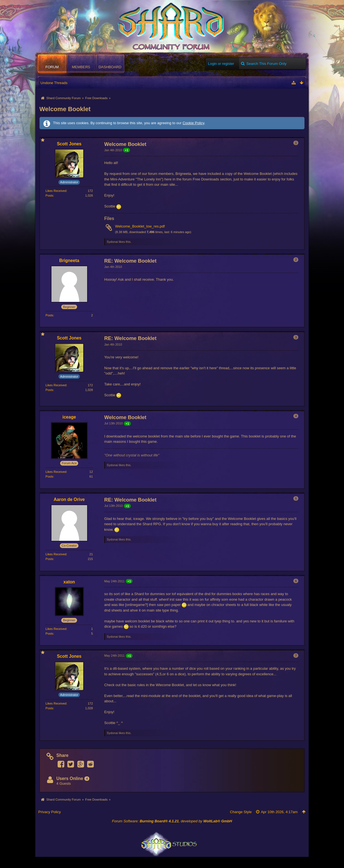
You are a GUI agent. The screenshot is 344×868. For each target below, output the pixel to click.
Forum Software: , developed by (172, 821)
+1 (126, 150)
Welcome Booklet (65, 109)
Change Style (241, 812)
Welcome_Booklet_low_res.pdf (140, 226)
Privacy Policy (50, 812)
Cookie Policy (193, 123)
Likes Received (56, 191)
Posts (50, 195)
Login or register (221, 64)
